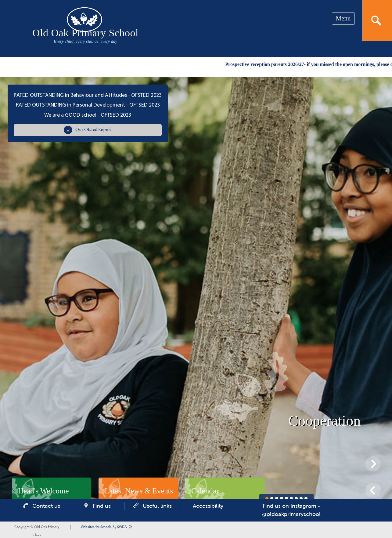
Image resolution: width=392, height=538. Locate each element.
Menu (343, 18)
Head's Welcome (43, 491)
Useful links (157, 506)
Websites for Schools (96, 527)
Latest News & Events (139, 491)
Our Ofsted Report (94, 130)
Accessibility (208, 506)
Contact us (46, 506)
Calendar (205, 491)
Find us (102, 506)
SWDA (122, 527)
